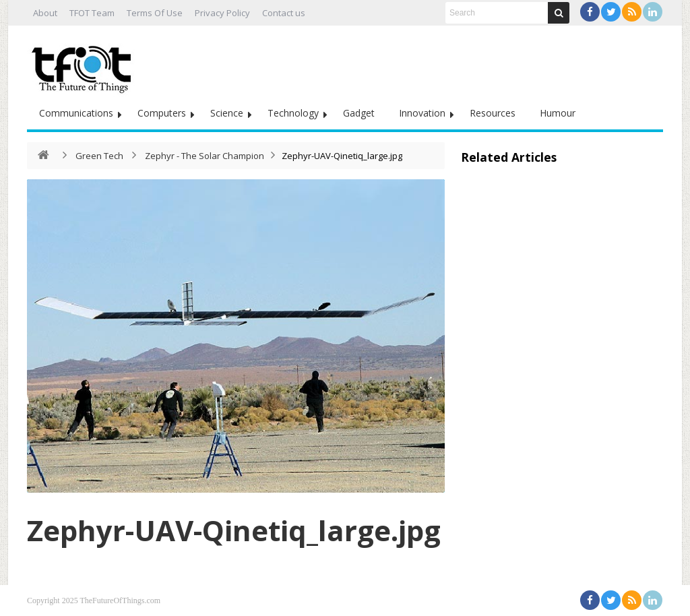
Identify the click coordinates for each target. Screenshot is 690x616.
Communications (76, 113)
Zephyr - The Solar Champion (205, 156)
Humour (558, 113)
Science (227, 113)
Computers (162, 113)
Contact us (284, 13)
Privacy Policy (222, 13)
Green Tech (99, 156)
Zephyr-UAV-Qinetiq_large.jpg (234, 530)
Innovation (422, 113)
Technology (293, 113)
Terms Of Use (155, 13)
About (45, 13)
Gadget (359, 113)
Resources (493, 113)
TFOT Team (92, 13)
